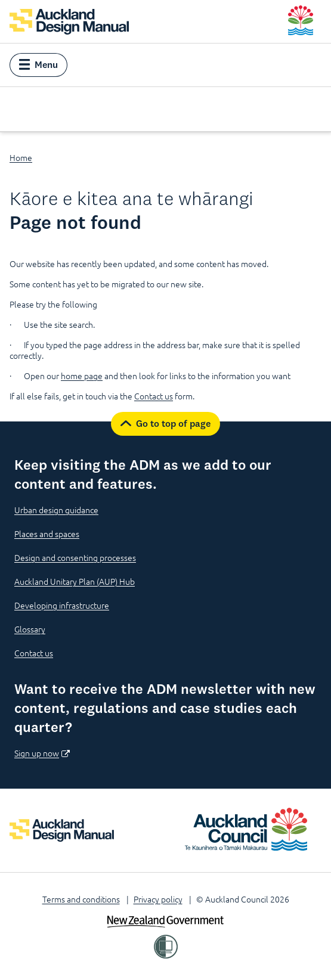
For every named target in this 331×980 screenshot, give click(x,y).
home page (82, 376)
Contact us (154, 396)
